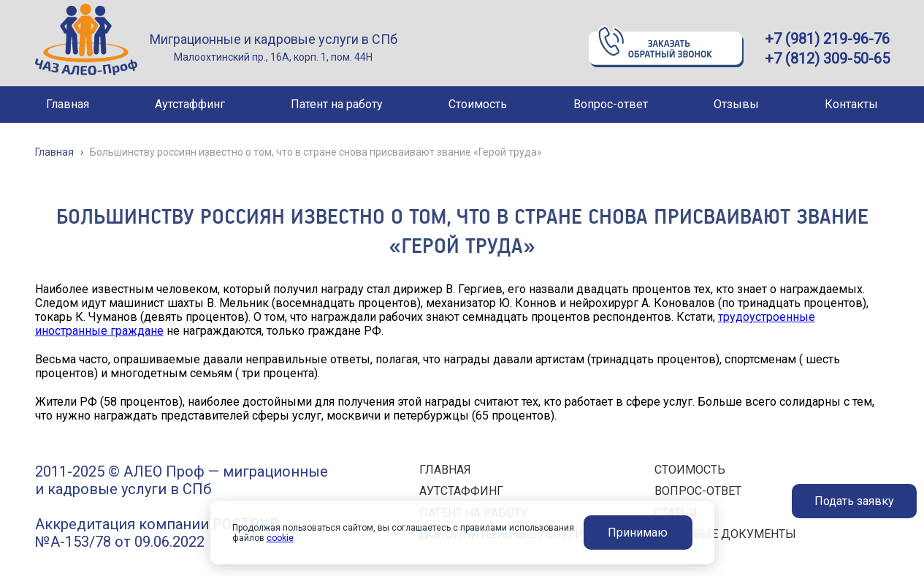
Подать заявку (854, 501)
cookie (280, 538)
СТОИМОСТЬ (690, 470)
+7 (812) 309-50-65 (827, 58)
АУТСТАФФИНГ (461, 491)
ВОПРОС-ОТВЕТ (698, 491)
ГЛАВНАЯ (445, 470)
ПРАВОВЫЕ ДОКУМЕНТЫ (725, 534)
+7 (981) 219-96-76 (827, 39)
